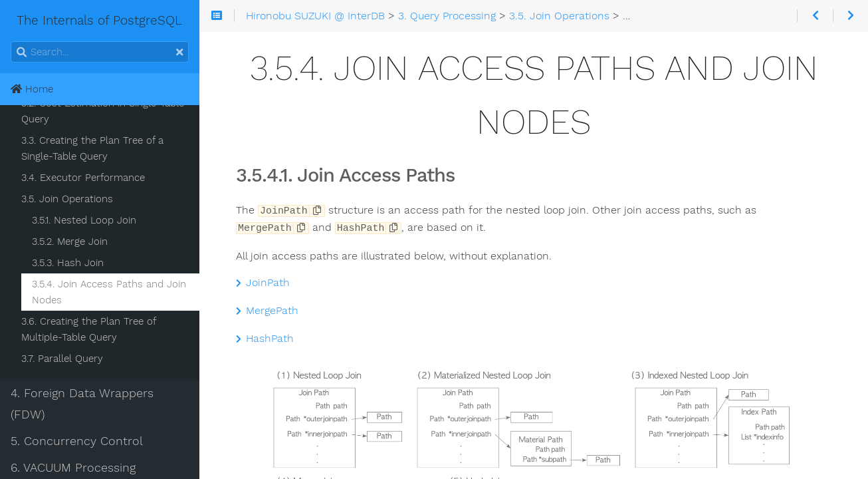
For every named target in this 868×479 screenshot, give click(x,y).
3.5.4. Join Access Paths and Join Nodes (109, 292)
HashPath (265, 337)
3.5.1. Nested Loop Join (84, 220)
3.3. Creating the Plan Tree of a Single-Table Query (92, 148)
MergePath (267, 309)
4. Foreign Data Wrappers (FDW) (82, 404)
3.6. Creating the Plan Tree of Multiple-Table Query (88, 329)
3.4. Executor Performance (83, 178)
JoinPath (263, 281)
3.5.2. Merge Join (70, 241)
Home (32, 89)
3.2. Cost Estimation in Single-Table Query (103, 111)
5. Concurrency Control (77, 441)
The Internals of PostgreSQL (70, 20)
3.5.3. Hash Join (68, 263)
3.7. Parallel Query (62, 359)
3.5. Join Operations (67, 199)
